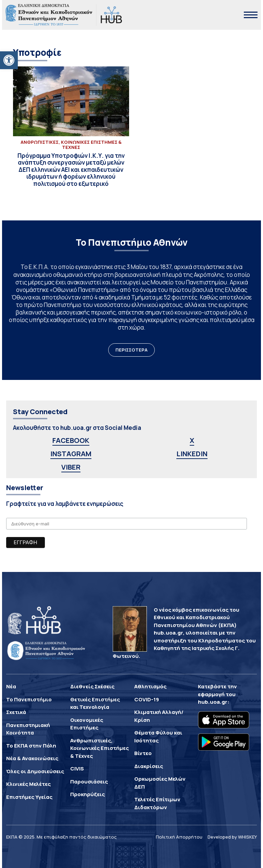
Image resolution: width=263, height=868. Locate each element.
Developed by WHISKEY (232, 837)
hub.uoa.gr (213, 702)
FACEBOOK (71, 440)
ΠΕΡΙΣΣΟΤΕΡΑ (131, 350)
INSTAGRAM (71, 454)
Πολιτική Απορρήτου (179, 837)
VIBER (71, 467)
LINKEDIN (192, 454)
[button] (9, 60)
